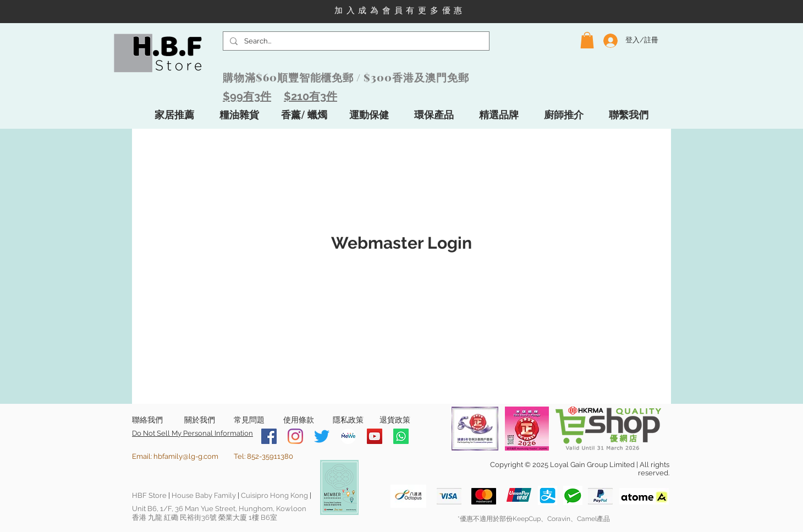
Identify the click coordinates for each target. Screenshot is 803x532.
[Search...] (355, 41)
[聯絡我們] (147, 420)
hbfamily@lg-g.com (186, 456)
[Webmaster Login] (402, 243)
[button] (587, 40)
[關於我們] (199, 420)
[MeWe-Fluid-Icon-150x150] (348, 436)
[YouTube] (375, 436)
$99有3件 (247, 96)
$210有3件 (310, 96)
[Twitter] (322, 436)
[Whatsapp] (401, 436)
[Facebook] (269, 436)
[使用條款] (298, 420)
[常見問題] (249, 420)
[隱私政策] (348, 420)
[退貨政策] (395, 420)
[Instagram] (295, 436)
